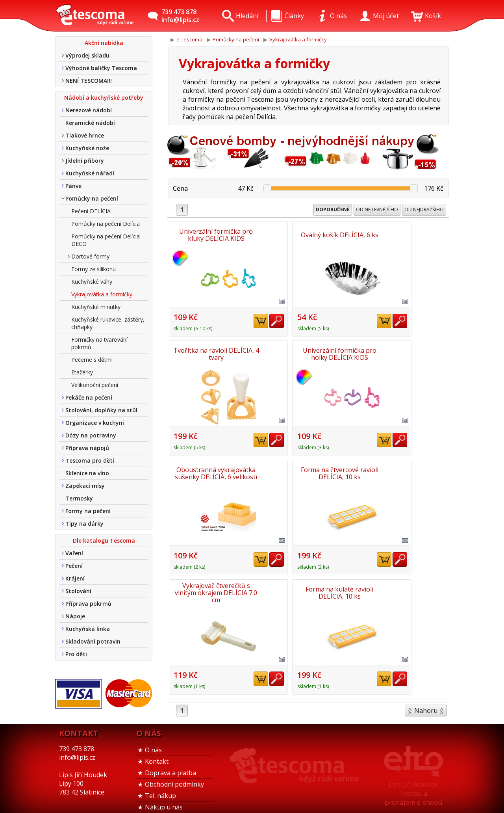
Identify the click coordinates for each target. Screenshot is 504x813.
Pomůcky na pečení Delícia (106, 224)
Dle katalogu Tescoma (104, 540)
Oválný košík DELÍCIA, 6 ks (309, 234)
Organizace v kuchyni (95, 423)
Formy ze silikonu (94, 269)
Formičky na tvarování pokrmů (99, 343)
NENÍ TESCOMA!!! (89, 81)
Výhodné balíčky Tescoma (101, 68)
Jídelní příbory (85, 161)
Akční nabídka (104, 43)
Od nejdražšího (424, 209)
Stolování (78, 591)
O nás (153, 740)
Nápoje (75, 616)
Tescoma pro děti (90, 460)
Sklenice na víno (87, 473)
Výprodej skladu (87, 55)
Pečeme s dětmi (92, 360)
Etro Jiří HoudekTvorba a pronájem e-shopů (413, 784)
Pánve (73, 186)
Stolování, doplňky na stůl (101, 410)
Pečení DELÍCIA (91, 211)
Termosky (79, 498)
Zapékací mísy (85, 486)
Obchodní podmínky (174, 775)
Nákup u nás (164, 798)
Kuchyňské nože (87, 148)
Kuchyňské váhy (92, 282)
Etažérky (82, 372)
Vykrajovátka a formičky (102, 294)
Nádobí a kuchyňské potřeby (104, 98)
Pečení (74, 566)
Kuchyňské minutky (96, 307)
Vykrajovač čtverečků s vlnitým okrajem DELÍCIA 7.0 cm (214, 471)
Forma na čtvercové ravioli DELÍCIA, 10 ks (403, 353)
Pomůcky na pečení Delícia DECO (106, 240)
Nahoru (426, 588)
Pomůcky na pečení (92, 198)
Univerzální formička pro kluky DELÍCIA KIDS (214, 234)
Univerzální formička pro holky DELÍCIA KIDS (214, 353)
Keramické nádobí (90, 123)
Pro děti (76, 654)
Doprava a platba (170, 763)
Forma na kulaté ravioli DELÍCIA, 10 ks (309, 471)
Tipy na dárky (84, 524)
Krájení (75, 578)
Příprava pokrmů (88, 604)
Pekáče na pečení (89, 397)
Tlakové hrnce (85, 135)
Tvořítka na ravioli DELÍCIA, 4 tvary (403, 234)
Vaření (74, 553)
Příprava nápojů (87, 448)
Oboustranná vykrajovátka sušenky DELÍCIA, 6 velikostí (309, 353)
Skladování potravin (93, 641)
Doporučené (333, 209)
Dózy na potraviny (91, 435)
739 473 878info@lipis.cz (180, 16)
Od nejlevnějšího (377, 209)
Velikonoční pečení (95, 385)
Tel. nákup (160, 786)
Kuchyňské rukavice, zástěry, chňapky (108, 323)
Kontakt (157, 752)
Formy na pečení (88, 511)
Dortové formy (90, 256)
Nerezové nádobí (89, 110)
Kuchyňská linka (88, 629)
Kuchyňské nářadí (90, 173)
